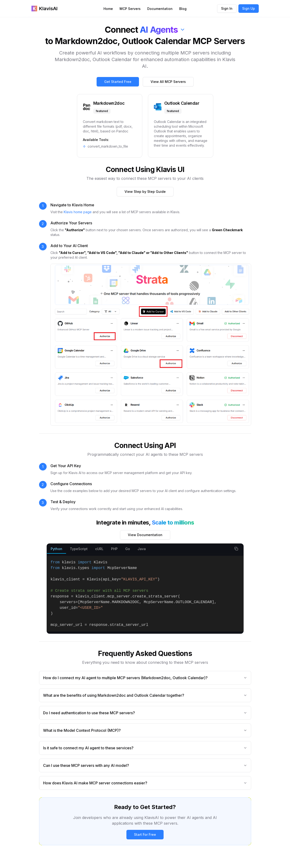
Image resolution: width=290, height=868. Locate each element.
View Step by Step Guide (145, 192)
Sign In (227, 8)
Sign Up (249, 8)
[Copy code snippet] (236, 549)
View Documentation (145, 535)
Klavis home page (78, 212)
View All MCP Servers (168, 82)
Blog (183, 9)
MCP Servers (130, 9)
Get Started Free (118, 82)
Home (108, 9)
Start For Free (145, 834)
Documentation (160, 9)
